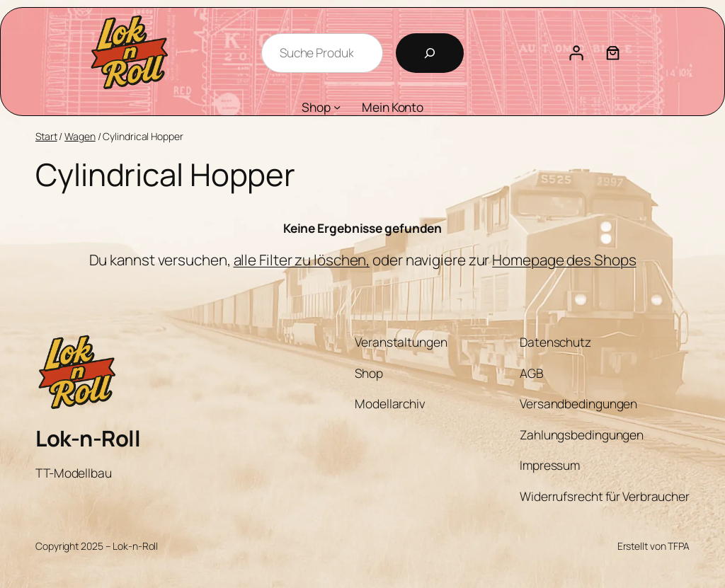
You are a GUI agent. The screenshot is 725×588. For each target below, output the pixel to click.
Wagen (80, 136)
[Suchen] (430, 53)
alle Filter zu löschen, (302, 260)
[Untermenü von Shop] (337, 107)
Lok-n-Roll (88, 438)
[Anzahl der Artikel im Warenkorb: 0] (613, 53)
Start (46, 136)
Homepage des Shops (564, 260)
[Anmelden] (576, 53)
